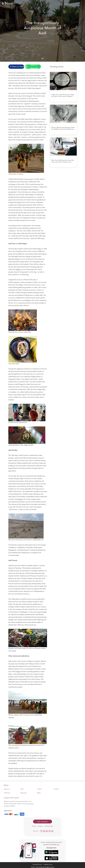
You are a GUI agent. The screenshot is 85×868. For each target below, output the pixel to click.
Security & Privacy (37, 864)
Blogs (39, 793)
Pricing (34, 826)
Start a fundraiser (42, 822)
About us (7, 789)
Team (22, 789)
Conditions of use (48, 864)
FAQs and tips (49, 826)
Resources (24, 793)
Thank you (7, 793)
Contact (56, 789)
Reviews (40, 826)
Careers (39, 789)
